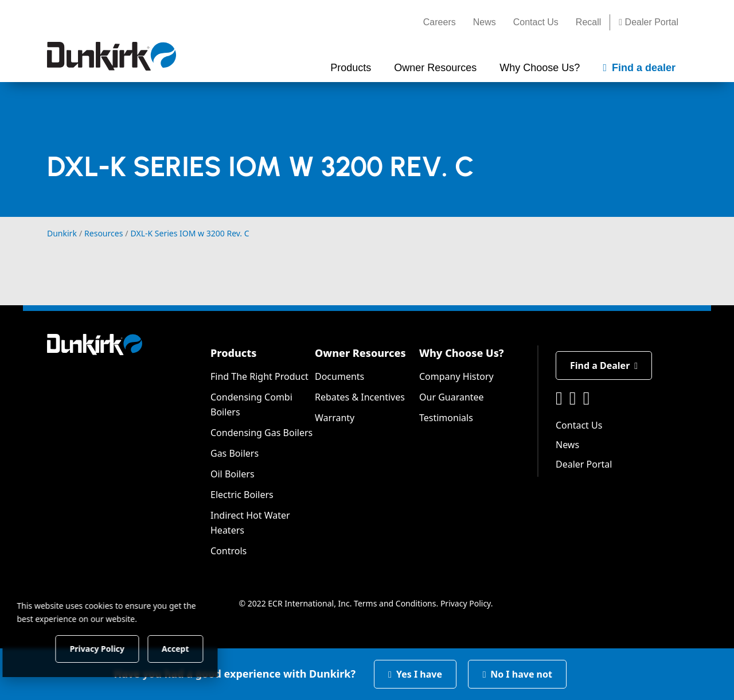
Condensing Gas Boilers (261, 433)
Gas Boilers (235, 453)
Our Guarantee (452, 397)
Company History (456, 376)
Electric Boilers (242, 495)
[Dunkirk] (112, 56)
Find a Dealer (604, 365)
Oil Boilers (233, 474)
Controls (229, 551)
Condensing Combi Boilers (251, 405)
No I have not (517, 674)
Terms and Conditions (395, 603)
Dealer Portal (649, 22)
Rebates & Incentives (360, 397)
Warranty (335, 418)
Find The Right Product (259, 376)
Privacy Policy (466, 603)
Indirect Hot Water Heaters (250, 523)
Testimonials (446, 418)
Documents (339, 376)
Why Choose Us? (462, 353)
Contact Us (536, 22)
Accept (196, 648)
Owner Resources (360, 353)
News (485, 22)
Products (233, 353)
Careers (440, 22)
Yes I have (415, 674)
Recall (588, 22)
